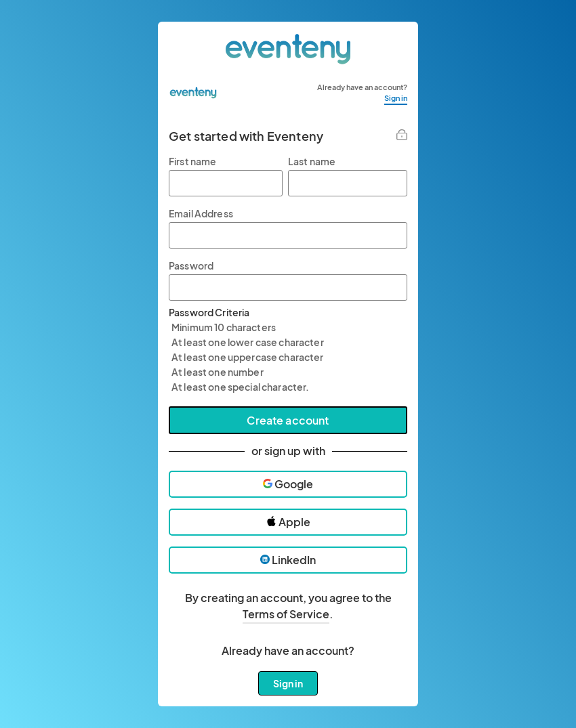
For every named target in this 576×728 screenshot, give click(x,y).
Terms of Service (286, 614)
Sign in (396, 98)
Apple (288, 522)
